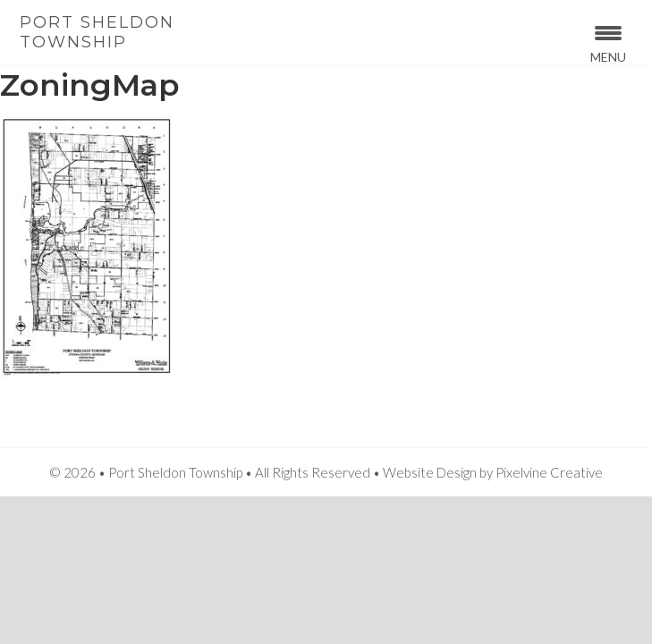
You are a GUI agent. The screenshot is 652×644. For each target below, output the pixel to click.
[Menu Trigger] (608, 42)
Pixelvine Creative (549, 472)
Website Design (430, 472)
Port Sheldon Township (97, 32)
